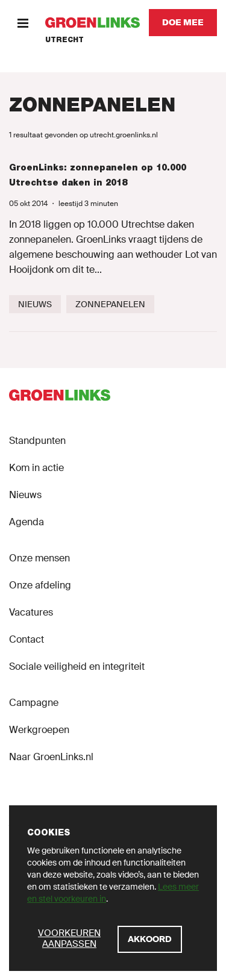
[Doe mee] (183, 23)
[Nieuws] (35, 304)
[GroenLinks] (93, 23)
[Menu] (23, 23)
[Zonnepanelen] (110, 304)
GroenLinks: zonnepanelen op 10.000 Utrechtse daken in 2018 (98, 175)
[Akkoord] (150, 939)
